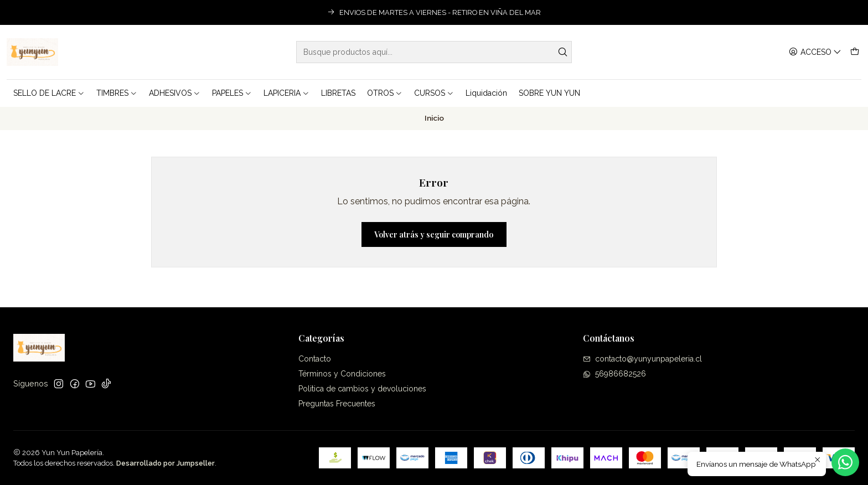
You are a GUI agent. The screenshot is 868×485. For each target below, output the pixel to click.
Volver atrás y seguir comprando (434, 234)
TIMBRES (117, 93)
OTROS (385, 93)
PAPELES (232, 93)
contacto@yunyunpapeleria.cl (642, 359)
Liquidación (486, 93)
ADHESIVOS (175, 93)
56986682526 (614, 374)
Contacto (315, 359)
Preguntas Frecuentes (337, 404)
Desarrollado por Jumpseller (166, 463)
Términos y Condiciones (342, 374)
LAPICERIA (286, 93)
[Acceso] (815, 52)
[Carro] (855, 52)
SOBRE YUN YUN (549, 93)
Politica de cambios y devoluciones (362, 389)
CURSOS (434, 93)
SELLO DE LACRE (49, 93)
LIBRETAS (338, 93)
